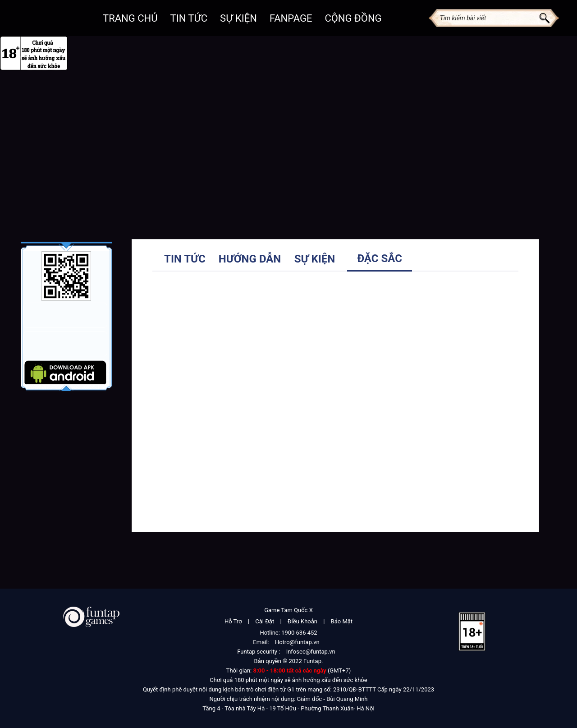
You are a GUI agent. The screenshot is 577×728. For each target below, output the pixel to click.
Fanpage (291, 18)
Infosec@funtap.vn (311, 652)
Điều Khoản (302, 621)
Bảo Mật (342, 621)
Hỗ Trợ (233, 621)
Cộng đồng (353, 18)
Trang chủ (130, 18)
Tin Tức (189, 18)
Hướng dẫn (250, 259)
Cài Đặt (265, 621)
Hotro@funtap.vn (297, 642)
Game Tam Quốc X (288, 610)
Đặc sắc (380, 258)
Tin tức (185, 259)
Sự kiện (238, 18)
